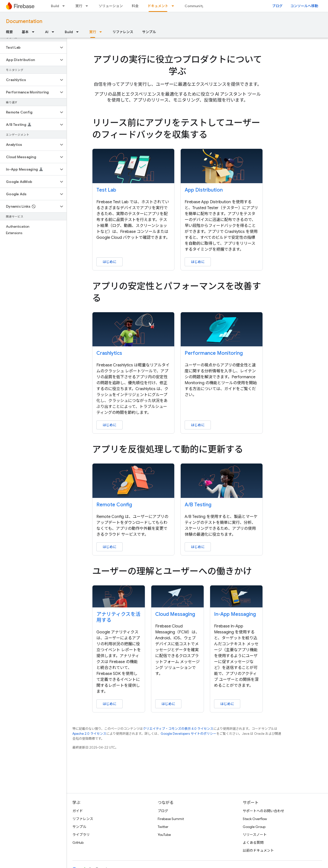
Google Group (254, 827)
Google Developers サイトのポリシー (188, 734)
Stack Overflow (255, 819)
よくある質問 (253, 843)
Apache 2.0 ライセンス (89, 734)
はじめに (109, 262)
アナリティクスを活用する (118, 617)
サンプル (149, 32)
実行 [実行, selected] (93, 32)
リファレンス (123, 32)
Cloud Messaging (175, 614)
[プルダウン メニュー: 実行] (88, 6)
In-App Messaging (235, 614)
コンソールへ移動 (304, 6)
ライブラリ (81, 835)
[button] (29, 47)
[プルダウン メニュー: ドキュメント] (174, 6)
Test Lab (106, 190)
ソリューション (111, 6)
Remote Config (114, 505)
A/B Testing (198, 505)
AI (47, 32)
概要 (9, 32)
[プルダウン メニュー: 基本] (35, 32)
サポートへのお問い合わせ (263, 811)
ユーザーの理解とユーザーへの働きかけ (172, 571)
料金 (135, 6)
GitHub (78, 843)
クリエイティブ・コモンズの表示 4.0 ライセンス (178, 729)
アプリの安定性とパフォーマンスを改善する (177, 292)
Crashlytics (109, 353)
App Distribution (204, 190)
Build (55, 6)
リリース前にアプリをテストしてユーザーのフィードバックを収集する (176, 129)
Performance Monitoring (214, 353)
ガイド (78, 811)
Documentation (24, 21)
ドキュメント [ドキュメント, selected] (158, 6)
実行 (79, 6)
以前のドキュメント (258, 850)
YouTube (164, 835)
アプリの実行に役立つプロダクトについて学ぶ (178, 65)
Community (194, 6)
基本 (25, 32)
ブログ (277, 6)
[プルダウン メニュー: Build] (65, 6)
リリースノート (255, 835)
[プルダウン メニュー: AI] (54, 32)
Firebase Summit (171, 819)
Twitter (163, 827)
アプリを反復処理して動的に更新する (168, 449)
